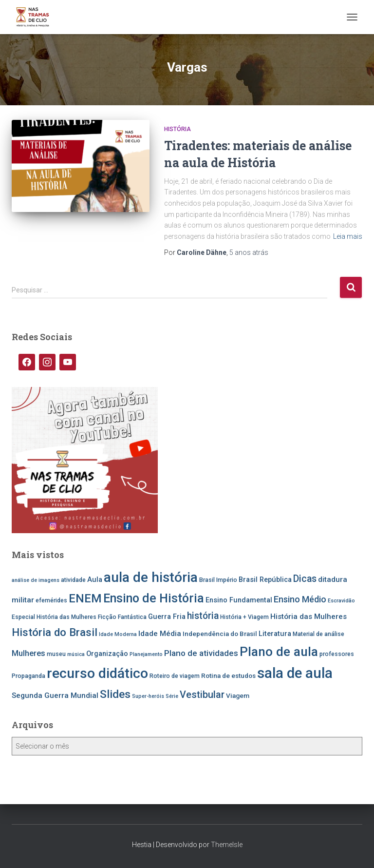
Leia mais (348, 236)
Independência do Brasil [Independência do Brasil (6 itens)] (220, 634)
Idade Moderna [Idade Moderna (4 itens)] (118, 634)
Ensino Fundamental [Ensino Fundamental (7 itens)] (239, 600)
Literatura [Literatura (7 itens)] (275, 634)
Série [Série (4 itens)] (172, 696)
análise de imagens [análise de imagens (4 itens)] (36, 580)
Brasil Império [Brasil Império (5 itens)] (218, 580)
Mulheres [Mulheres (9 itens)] (28, 653)
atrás (249, 252)
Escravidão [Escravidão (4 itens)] (341, 601)
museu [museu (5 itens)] (56, 654)
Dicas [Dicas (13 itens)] (305, 579)
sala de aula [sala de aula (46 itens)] (295, 673)
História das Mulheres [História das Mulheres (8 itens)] (309, 617)
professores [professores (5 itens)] (337, 654)
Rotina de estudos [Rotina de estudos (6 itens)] (228, 675)
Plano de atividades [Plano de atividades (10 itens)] (201, 653)
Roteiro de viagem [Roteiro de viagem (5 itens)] (175, 676)
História (178, 129)
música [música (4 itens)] (76, 654)
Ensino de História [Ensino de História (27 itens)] (154, 598)
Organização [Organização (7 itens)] (107, 654)
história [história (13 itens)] (203, 616)
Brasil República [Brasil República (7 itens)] (265, 580)
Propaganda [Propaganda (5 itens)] (28, 676)
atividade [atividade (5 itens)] (73, 580)
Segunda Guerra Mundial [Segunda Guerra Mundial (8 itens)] (55, 695)
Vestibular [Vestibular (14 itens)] (202, 695)
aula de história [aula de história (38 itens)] (151, 577)
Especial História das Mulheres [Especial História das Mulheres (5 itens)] (54, 617)
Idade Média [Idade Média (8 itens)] (160, 634)
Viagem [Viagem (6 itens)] (238, 695)
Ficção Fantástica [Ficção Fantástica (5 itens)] (122, 617)
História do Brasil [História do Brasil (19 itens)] (55, 632)
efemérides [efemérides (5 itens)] (51, 600)
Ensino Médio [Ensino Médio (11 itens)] (300, 599)
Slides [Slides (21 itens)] (115, 694)
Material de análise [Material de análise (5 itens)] (318, 634)
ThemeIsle (227, 845)
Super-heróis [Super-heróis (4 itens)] (148, 696)
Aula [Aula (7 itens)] (95, 580)
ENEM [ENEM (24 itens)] (85, 598)
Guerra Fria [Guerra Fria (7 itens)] (167, 617)
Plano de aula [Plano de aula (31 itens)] (279, 652)
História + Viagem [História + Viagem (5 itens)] (244, 617)
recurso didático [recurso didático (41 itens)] (97, 673)
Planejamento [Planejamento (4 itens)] (146, 654)
